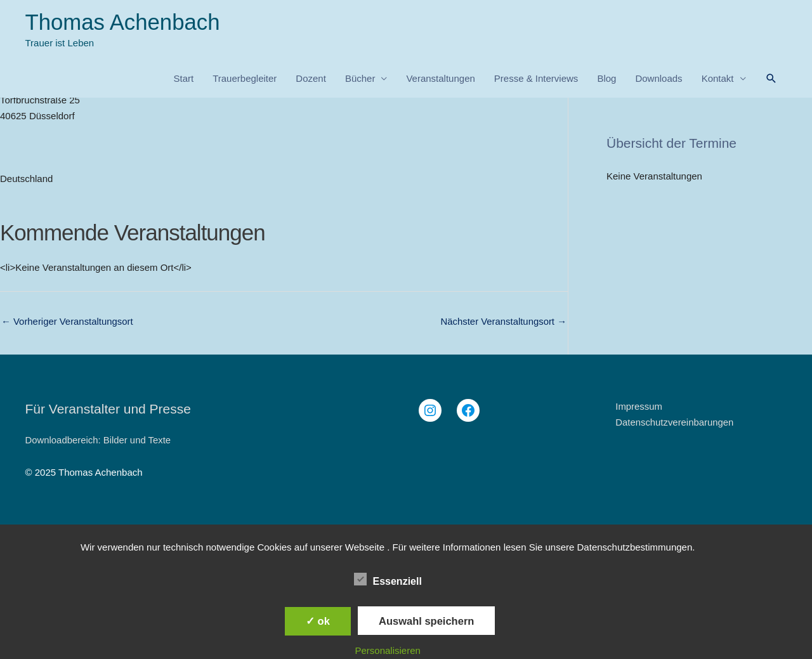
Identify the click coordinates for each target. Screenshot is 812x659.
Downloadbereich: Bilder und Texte (99, 440)
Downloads (658, 79)
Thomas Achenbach (123, 23)
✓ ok (318, 621)
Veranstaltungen (440, 79)
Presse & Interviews (536, 79)
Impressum (639, 406)
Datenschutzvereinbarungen (675, 422)
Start (183, 79)
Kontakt (718, 79)
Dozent (311, 79)
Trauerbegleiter (245, 79)
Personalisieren (388, 650)
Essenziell (388, 579)
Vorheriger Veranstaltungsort (68, 322)
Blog (606, 79)
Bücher (360, 79)
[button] (771, 79)
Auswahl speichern (426, 621)
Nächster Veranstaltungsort (503, 322)
